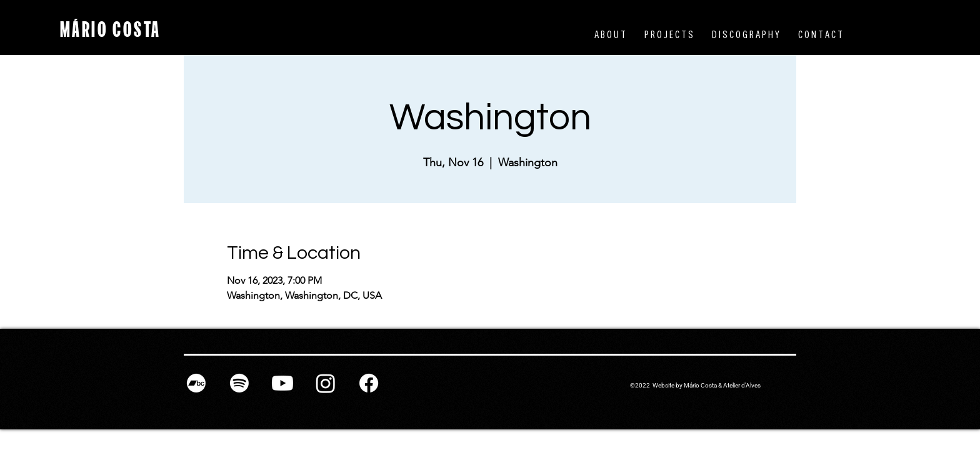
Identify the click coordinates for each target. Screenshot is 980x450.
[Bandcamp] (196, 383)
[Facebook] (369, 383)
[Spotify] (239, 383)
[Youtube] (282, 383)
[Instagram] (326, 383)
